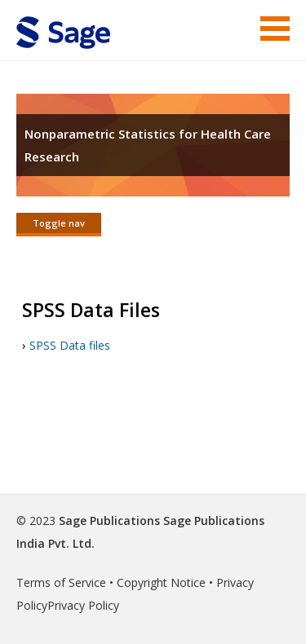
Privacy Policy (83, 605)
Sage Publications (109, 520)
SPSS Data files (70, 345)
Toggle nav (59, 223)
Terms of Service (61, 582)
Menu (275, 29)
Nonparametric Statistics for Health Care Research (148, 145)
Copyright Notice (161, 582)
